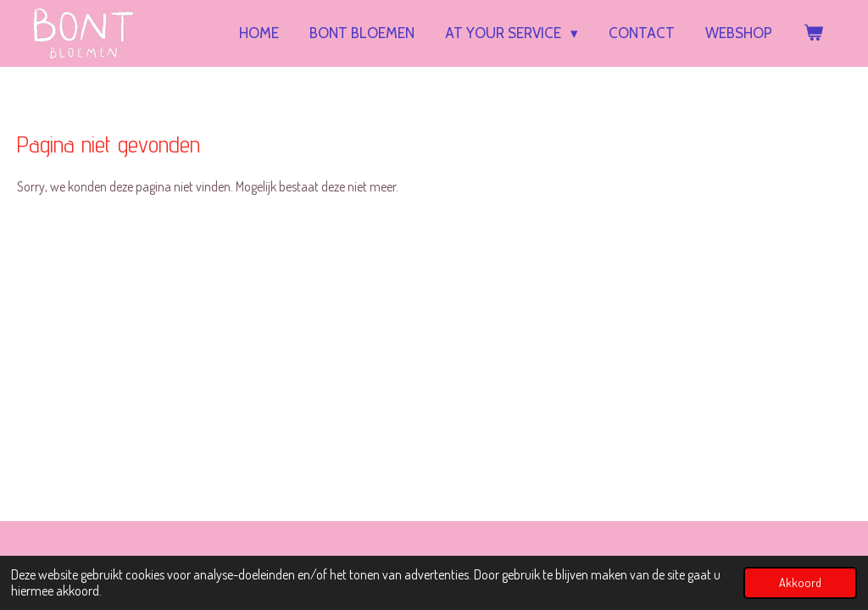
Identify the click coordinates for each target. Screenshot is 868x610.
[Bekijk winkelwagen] (813, 33)
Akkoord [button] (800, 582)
